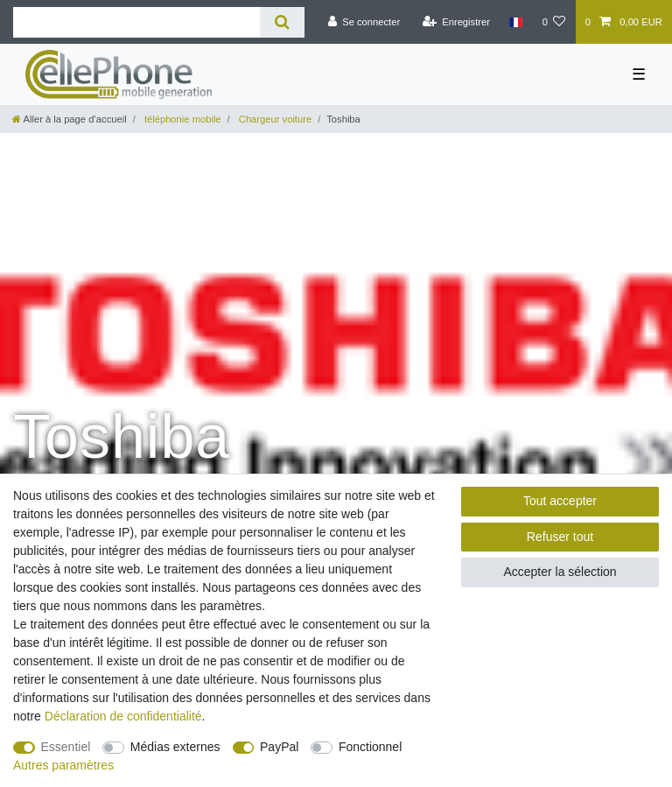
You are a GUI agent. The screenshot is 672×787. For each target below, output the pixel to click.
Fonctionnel (370, 747)
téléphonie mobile (182, 119)
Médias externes (175, 747)
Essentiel (66, 747)
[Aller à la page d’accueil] (70, 119)
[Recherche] (282, 22)
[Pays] (516, 22)
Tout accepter (560, 501)
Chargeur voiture (274, 119)
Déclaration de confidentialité (123, 716)
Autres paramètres (63, 765)
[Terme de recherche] (136, 22)
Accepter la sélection (560, 572)
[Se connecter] (364, 22)
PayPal (279, 747)
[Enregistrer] (456, 22)
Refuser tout (560, 537)
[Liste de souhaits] (553, 22)
